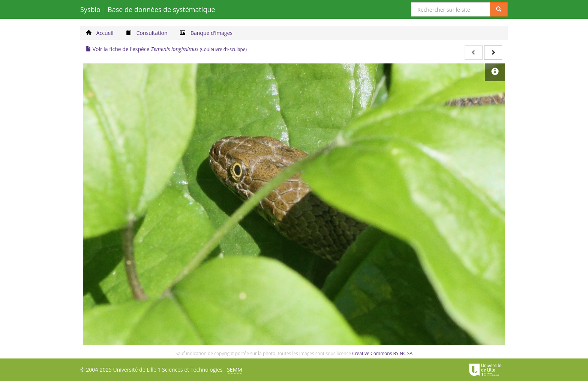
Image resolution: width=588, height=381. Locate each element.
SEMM (235, 370)
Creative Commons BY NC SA (382, 353)
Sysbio (148, 9)
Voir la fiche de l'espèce (166, 49)
